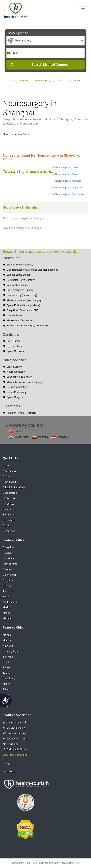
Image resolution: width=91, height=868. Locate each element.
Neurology (13, 744)
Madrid (7, 608)
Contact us (9, 531)
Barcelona (8, 559)
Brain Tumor (13, 341)
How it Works (10, 482)
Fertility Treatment (17, 739)
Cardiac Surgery (16, 728)
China (60, 80)
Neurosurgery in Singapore (69, 188)
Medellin (8, 618)
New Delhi (9, 646)
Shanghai (75, 80)
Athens (7, 690)
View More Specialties (15, 755)
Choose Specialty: (17, 33)
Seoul (6, 662)
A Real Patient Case (14, 488)
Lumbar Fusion (15, 315)
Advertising (9, 471)
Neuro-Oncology (16, 372)
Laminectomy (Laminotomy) (22, 295)
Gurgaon (8, 580)
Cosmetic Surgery (17, 733)
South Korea (18, 437)
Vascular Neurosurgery (19, 377)
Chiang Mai (9, 575)
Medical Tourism (20, 80)
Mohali (7, 684)
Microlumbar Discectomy (20, 320)
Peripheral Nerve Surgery (21, 280)
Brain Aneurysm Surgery (20, 290)
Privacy (7, 509)
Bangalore (9, 548)
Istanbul (7, 586)
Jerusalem (9, 591)
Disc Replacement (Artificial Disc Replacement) (32, 270)
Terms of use (10, 515)
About (6, 526)
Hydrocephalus (15, 346)
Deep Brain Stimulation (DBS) (23, 310)
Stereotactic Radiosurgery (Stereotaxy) (28, 326)
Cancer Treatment (16, 722)
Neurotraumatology (17, 387)
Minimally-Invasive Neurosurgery (25, 382)
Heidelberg (9, 679)
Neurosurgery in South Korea (70, 194)
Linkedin (9, 771)
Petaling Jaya (10, 651)
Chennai (8, 569)
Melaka (7, 635)
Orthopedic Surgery (18, 750)
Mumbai (7, 640)
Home (6, 466)
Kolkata (7, 597)
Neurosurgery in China (66, 167)
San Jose (8, 657)
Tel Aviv (7, 668)
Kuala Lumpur (11, 602)
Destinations (10, 493)
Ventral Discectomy (17, 285)
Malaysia (40, 437)
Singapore (60, 437)
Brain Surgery (14, 367)
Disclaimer (9, 520)
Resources (9, 504)
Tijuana (7, 673)
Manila (7, 613)
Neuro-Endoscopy (17, 392)
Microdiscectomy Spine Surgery (24, 300)
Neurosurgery (43, 80)
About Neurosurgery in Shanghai (22, 228)
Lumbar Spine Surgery (19, 275)
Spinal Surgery (15, 397)
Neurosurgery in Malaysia (68, 181)
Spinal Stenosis (15, 351)
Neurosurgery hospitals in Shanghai (24, 218)
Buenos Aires (10, 564)
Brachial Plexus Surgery (20, 265)
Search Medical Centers (50, 65)
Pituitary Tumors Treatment (21, 413)
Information (9, 499)
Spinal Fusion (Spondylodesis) (23, 305)
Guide (6, 477)
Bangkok (8, 553)
